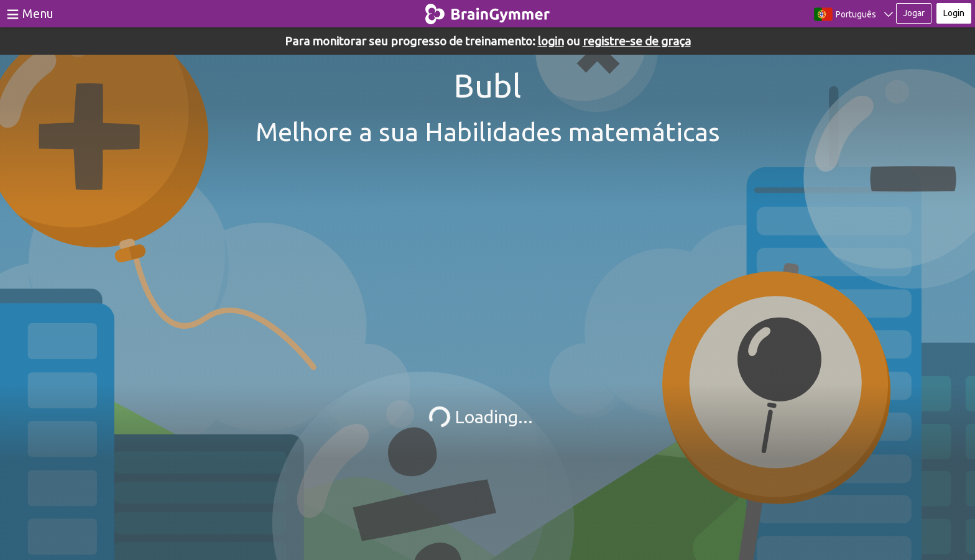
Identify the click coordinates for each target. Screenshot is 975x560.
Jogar (914, 13)
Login (954, 13)
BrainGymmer (488, 11)
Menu (38, 13)
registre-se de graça (637, 41)
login (551, 41)
